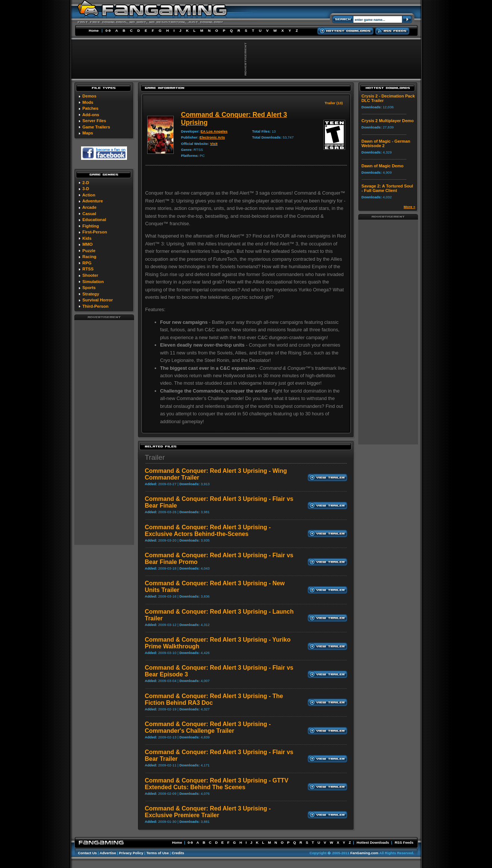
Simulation (93, 282)
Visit (214, 144)
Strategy (91, 294)
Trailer (155, 457)
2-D (86, 183)
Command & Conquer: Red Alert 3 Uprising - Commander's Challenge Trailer (208, 727)
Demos (89, 96)
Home (94, 30)
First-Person (95, 232)
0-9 (108, 30)
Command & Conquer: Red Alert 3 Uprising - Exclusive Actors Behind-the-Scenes (208, 531)
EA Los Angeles (214, 131)
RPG (87, 263)
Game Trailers (96, 127)
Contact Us (88, 853)
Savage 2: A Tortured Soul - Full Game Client (387, 188)
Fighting (91, 226)
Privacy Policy (131, 853)
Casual (89, 214)
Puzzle (89, 251)
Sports (89, 288)
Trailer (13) (334, 103)
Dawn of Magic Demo (383, 166)
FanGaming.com (364, 853)
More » (410, 207)
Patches (91, 108)
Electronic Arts (212, 137)
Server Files (94, 121)
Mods (88, 102)
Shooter (90, 275)
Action (89, 195)
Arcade (89, 207)
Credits (178, 853)
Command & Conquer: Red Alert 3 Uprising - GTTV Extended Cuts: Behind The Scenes (217, 784)
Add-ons (91, 115)
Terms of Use (158, 853)
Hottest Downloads (373, 842)
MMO (88, 244)
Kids (87, 238)
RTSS (88, 269)
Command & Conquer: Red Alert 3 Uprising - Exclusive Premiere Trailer (208, 812)
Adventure (92, 201)
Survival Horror (98, 300)
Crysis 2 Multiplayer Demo (388, 121)
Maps (88, 133)
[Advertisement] (104, 432)
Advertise (108, 853)
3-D (86, 189)
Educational (94, 220)
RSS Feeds (404, 842)
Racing (89, 257)
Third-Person (96, 306)
